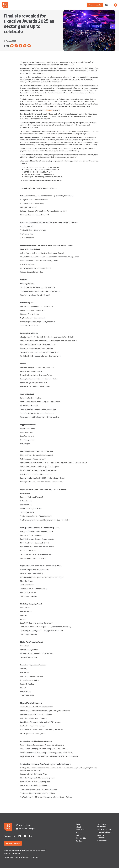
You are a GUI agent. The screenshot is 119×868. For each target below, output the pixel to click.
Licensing (100, 835)
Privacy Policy (8, 857)
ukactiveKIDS (102, 840)
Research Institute (104, 829)
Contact (79, 841)
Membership (81, 838)
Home (78, 824)
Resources (80, 830)
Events (79, 832)
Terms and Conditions (22, 857)
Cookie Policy (35, 857)
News (78, 835)
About (78, 827)
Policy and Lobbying (104, 832)
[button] (12, 46)
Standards (101, 838)
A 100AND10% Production (12, 853)
